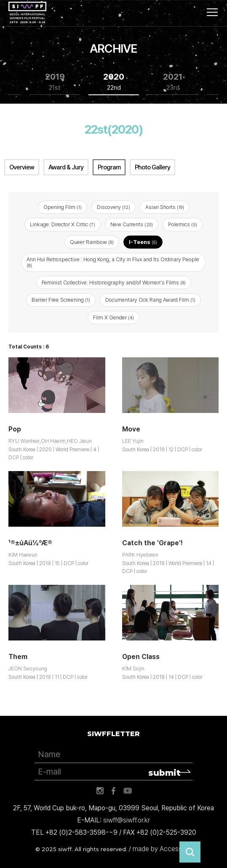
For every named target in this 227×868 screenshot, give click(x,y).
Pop (15, 429)
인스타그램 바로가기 (100, 791)
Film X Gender (113, 317)
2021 (173, 82)
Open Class (141, 657)
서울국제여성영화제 (27, 13)
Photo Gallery (152, 167)
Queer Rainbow (92, 242)
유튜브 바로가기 (128, 791)
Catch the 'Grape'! (152, 543)
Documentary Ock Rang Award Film (150, 300)
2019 (55, 82)
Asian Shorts (165, 207)
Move (131, 429)
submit (164, 773)
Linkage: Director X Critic (63, 224)
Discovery (113, 207)
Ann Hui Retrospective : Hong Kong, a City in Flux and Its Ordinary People (113, 262)
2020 (114, 82)
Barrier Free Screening (61, 300)
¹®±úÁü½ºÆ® (30, 543)
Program (109, 167)
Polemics (183, 224)
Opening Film (63, 207)
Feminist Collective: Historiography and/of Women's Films (114, 283)
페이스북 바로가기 (114, 791)
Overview (22, 167)
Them (18, 657)
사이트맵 (212, 12)
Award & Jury (66, 167)
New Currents (132, 224)
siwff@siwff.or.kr (127, 820)
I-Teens (143, 242)
